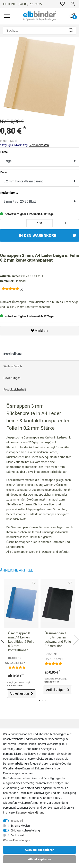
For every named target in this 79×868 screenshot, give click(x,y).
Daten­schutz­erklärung (30, 813)
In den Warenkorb (47, 236)
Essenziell (17, 821)
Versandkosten (39, 145)
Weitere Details (13, 366)
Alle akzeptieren (40, 859)
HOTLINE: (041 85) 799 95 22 (23, 4)
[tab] (39, 354)
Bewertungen (12, 378)
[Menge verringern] (13, 223)
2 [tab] (43, 701)
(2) (21, 289)
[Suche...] (39, 31)
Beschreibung (12, 354)
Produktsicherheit (15, 390)
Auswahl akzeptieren (40, 850)
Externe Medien (20, 826)
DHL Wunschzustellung (25, 830)
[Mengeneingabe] (40, 223)
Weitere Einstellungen (17, 840)
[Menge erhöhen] (66, 223)
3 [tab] (46, 701)
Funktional (17, 835)
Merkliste (40, 331)
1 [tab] (40, 701)
